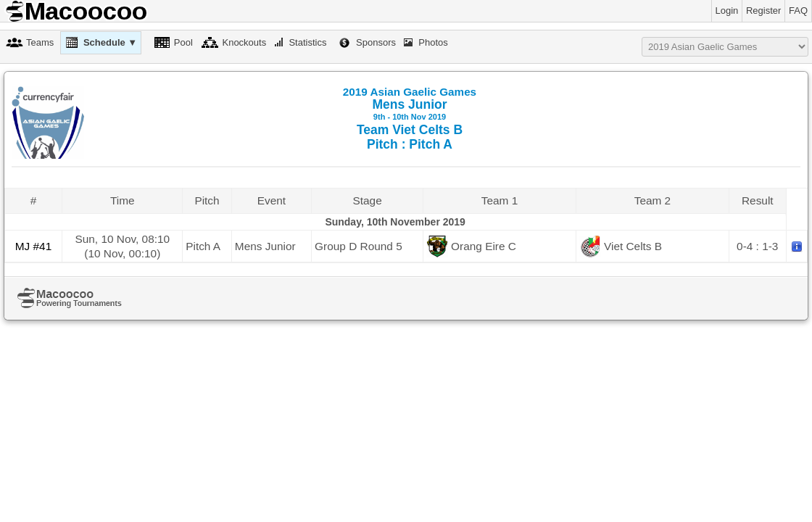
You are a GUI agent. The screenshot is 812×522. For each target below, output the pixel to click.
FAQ (798, 11)
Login (727, 11)
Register (763, 11)
